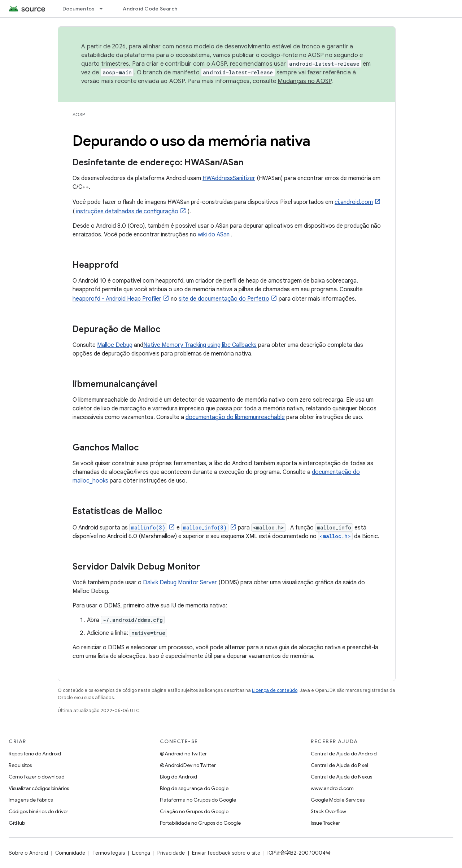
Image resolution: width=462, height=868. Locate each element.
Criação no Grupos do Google (194, 811)
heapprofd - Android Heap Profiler (117, 299)
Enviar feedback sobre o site (226, 853)
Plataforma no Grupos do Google (198, 800)
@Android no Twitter (183, 754)
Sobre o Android (28, 853)
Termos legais (109, 853)
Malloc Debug (115, 345)
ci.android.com (354, 202)
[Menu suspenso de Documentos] (104, 9)
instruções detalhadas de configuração (127, 211)
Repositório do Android (35, 754)
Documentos (79, 9)
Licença (141, 853)
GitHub (17, 823)
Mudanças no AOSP (304, 81)
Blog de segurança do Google (194, 788)
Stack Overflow (328, 811)
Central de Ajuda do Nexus (341, 777)
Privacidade (171, 853)
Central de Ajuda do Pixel (339, 765)
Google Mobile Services (338, 800)
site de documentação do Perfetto (224, 299)
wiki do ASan (214, 235)
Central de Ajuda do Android (344, 754)
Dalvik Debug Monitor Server (180, 583)
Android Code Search (150, 9)
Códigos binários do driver (38, 811)
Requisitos (20, 765)
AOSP (79, 115)
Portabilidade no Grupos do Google (200, 823)
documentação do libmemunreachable (235, 417)
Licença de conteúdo (275, 690)
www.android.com (332, 788)
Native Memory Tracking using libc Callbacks (200, 345)
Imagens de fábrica (31, 800)
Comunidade (70, 853)
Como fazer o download (37, 777)
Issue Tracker (325, 823)
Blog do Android (178, 777)
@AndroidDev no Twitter (188, 765)
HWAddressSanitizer (229, 178)
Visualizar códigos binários (39, 788)
